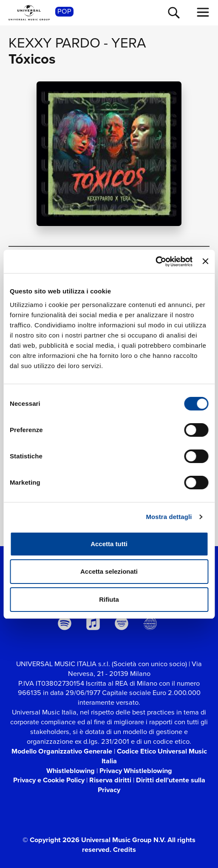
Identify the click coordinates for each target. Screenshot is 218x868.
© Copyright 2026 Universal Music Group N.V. (94, 840)
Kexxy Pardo (54, 43)
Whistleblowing (71, 771)
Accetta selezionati (109, 571)
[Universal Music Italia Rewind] (150, 623)
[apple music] (93, 623)
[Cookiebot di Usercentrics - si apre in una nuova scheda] (155, 262)
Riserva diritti (110, 780)
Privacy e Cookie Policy (49, 780)
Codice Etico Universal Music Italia (154, 756)
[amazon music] (122, 623)
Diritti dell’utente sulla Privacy (151, 785)
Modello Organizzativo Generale (62, 751)
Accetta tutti (109, 544)
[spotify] (64, 623)
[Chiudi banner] (205, 261)
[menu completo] (203, 12)
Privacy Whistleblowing (136, 771)
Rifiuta (109, 599)
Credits (125, 850)
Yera (129, 43)
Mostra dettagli (169, 517)
